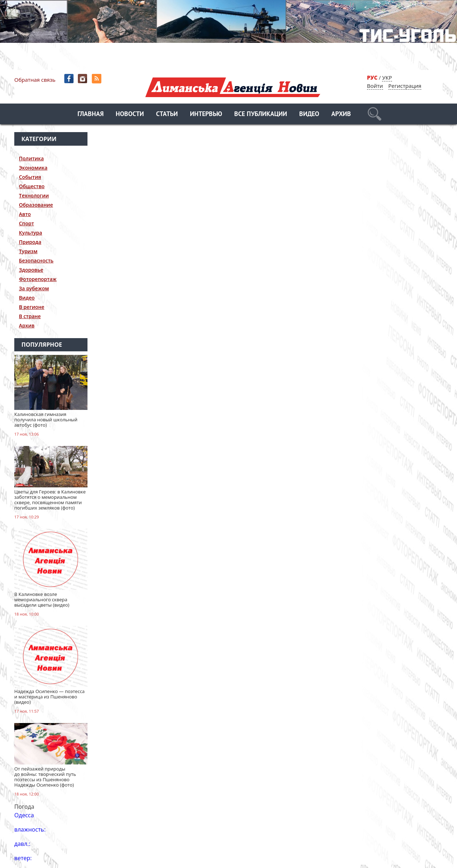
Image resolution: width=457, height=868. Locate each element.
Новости (130, 114)
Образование (36, 205)
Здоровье (31, 270)
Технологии (34, 195)
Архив (341, 114)
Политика (31, 158)
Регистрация (405, 86)
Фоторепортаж (38, 279)
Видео (309, 114)
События (30, 177)
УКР (387, 77)
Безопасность (36, 260)
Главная (91, 114)
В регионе (32, 307)
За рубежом (34, 288)
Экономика (33, 168)
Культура (31, 233)
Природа (30, 242)
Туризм (28, 251)
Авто (25, 214)
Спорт (26, 223)
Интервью (206, 114)
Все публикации (261, 114)
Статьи (167, 114)
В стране (30, 316)
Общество (32, 186)
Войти (375, 86)
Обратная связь (35, 80)
